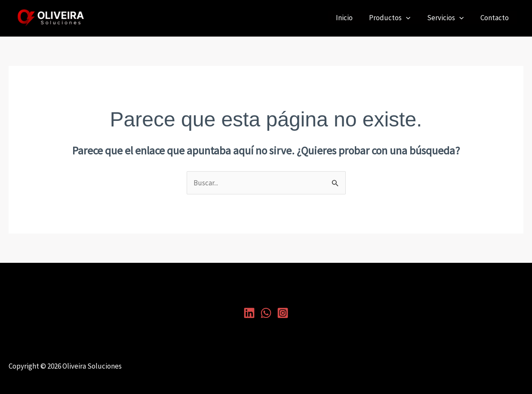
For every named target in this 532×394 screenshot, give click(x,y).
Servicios (448, 18)
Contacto (495, 18)
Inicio (351, 18)
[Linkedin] (249, 313)
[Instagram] (283, 313)
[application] (411, 18)
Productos (395, 18)
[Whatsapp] (266, 313)
